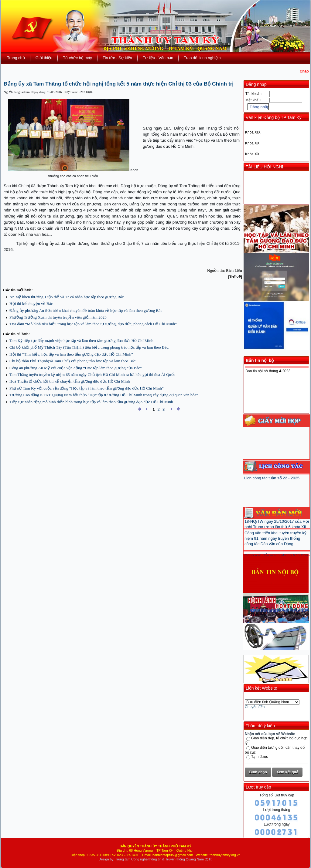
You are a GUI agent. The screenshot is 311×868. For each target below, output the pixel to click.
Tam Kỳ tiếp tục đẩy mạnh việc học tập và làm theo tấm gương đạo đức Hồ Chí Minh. (82, 341)
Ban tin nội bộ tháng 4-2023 (268, 371)
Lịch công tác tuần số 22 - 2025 (272, 478)
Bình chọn (258, 772)
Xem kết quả (287, 772)
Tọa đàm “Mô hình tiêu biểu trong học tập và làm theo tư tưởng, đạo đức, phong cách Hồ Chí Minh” (93, 324)
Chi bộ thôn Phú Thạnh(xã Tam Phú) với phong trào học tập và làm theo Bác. (73, 361)
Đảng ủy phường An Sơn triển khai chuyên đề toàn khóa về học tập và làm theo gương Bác (86, 311)
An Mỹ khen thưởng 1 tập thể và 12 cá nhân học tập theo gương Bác (67, 297)
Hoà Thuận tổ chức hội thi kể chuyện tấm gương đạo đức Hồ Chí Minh (70, 381)
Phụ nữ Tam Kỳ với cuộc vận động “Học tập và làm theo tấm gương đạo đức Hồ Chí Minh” (87, 388)
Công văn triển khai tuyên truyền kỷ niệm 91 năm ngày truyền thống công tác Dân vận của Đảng (275, 543)
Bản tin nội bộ (260, 360)
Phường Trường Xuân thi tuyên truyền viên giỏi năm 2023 (58, 317)
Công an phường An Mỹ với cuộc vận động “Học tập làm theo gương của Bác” (76, 368)
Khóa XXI (253, 154)
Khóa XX (252, 143)
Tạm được (260, 757)
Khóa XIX (253, 132)
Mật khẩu (253, 100)
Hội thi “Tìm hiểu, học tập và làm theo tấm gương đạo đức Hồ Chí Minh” (71, 354)
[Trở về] (235, 277)
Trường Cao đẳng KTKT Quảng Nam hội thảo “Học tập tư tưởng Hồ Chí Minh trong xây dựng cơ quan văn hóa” (104, 395)
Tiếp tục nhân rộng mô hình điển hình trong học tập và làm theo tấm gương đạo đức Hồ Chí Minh (91, 402)
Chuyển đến (255, 707)
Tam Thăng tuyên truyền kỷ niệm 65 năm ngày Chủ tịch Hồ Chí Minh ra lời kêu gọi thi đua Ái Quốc (92, 375)
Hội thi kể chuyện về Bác (31, 304)
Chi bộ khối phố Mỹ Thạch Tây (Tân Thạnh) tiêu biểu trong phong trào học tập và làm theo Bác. (89, 347)
